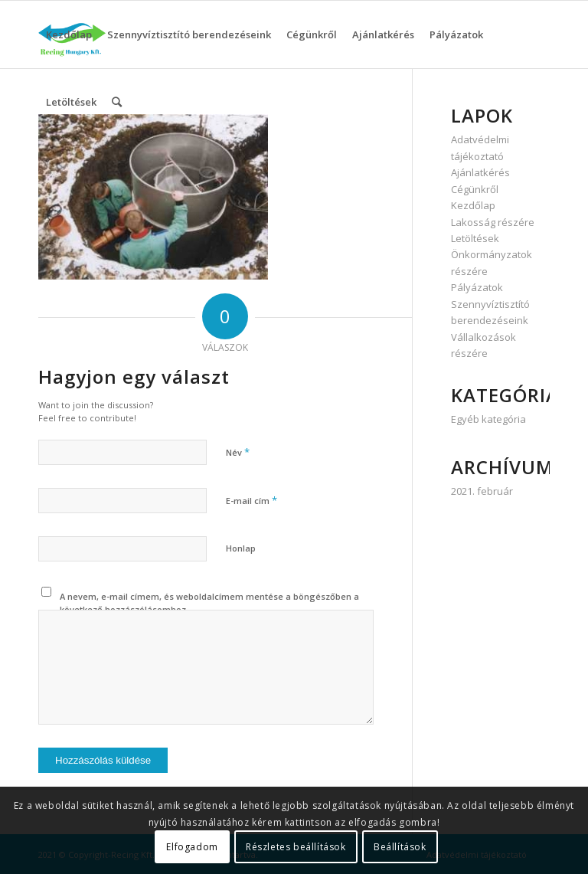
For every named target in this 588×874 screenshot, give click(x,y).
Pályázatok (477, 287)
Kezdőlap (473, 205)
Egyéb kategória (488, 419)
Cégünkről (475, 189)
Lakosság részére (493, 222)
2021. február (482, 491)
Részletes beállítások (296, 847)
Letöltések (475, 238)
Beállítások (400, 847)
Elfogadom (192, 847)
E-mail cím (252, 500)
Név (238, 452)
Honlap (241, 548)
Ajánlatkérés (480, 172)
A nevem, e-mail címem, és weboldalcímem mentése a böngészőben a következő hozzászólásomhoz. (209, 603)
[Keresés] (117, 102)
